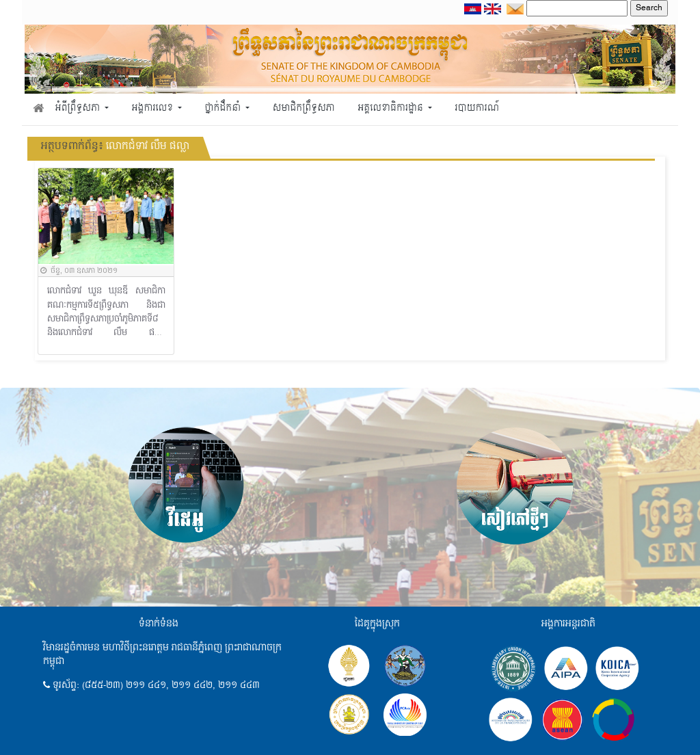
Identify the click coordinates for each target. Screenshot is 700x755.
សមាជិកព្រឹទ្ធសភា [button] (304, 108)
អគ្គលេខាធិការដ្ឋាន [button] (391, 108)
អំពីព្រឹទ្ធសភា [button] (79, 108)
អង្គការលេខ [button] (154, 108)
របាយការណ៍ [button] (477, 108)
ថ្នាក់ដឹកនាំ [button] (224, 108)
